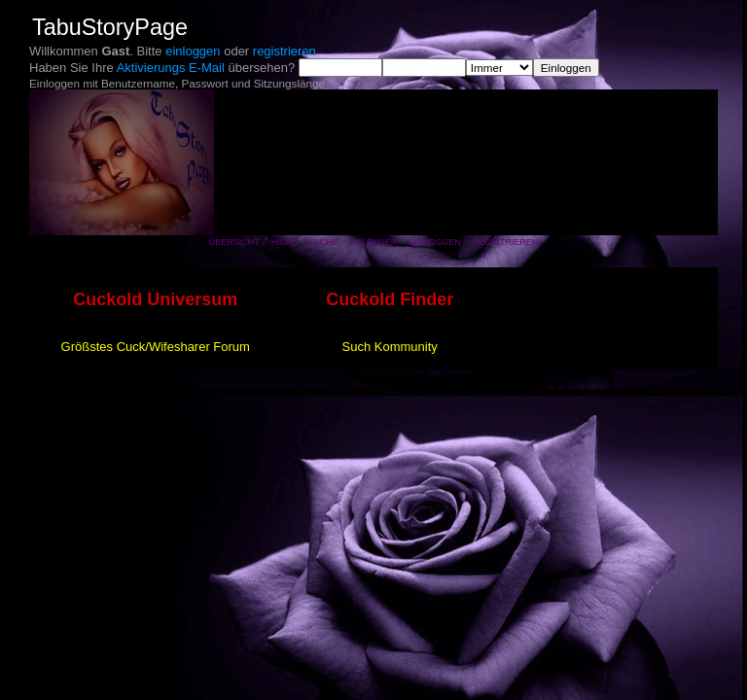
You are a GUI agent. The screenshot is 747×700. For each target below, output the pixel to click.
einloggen (193, 51)
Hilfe (284, 242)
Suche (323, 242)
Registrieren (506, 242)
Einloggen (435, 242)
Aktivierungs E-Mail (171, 68)
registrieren (285, 51)
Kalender (374, 242)
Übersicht (234, 242)
